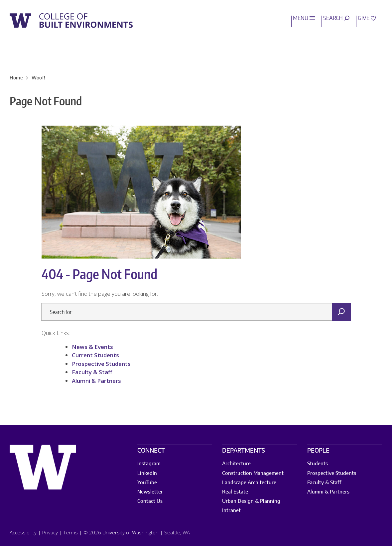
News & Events (92, 347)
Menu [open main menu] (304, 18)
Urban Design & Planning (251, 501)
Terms (71, 532)
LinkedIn (147, 473)
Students (318, 464)
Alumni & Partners (96, 381)
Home (16, 78)
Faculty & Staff (93, 372)
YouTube (147, 483)
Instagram (149, 464)
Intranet (231, 511)
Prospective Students (101, 364)
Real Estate (235, 492)
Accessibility (23, 532)
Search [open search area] (336, 18)
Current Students (95, 355)
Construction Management (253, 473)
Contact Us (150, 501)
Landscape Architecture (249, 483)
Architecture (236, 464)
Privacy (50, 532)
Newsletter (150, 492)
